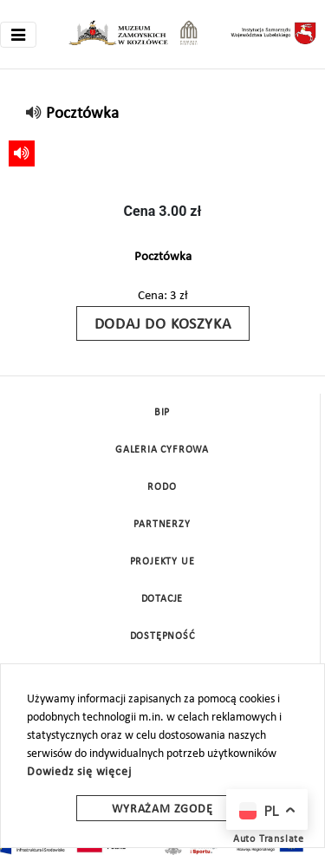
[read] (34, 114)
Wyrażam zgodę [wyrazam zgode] (162, 809)
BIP (162, 413)
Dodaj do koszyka (163, 325)
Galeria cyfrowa (162, 450)
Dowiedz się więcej (79, 772)
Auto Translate (269, 839)
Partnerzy (162, 525)
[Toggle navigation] (18, 35)
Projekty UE (162, 562)
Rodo (162, 487)
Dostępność (162, 636)
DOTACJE (162, 599)
